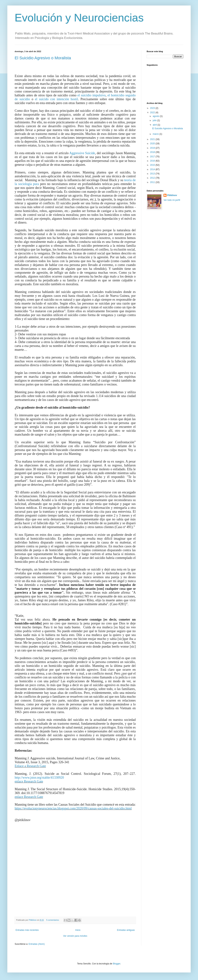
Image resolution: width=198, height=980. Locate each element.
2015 (153, 165)
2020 (153, 144)
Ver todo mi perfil (172, 200)
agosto (156, 116)
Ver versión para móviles (75, 936)
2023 (153, 108)
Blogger (117, 964)
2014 (153, 169)
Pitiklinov (172, 195)
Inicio (78, 930)
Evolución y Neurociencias (79, 18)
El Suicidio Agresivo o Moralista (43, 58)
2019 (153, 148)
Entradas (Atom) (37, 944)
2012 (153, 178)
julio (155, 120)
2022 (153, 113)
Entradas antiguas (126, 930)
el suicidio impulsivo (91, 95)
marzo (156, 134)
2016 (153, 161)
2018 (153, 152)
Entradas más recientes (27, 930)
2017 (153, 157)
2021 (153, 139)
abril (155, 125)
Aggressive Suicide (82, 153)
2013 (153, 174)
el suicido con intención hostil (57, 99)
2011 (153, 182)
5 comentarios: (53, 920)
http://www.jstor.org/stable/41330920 (39, 778)
